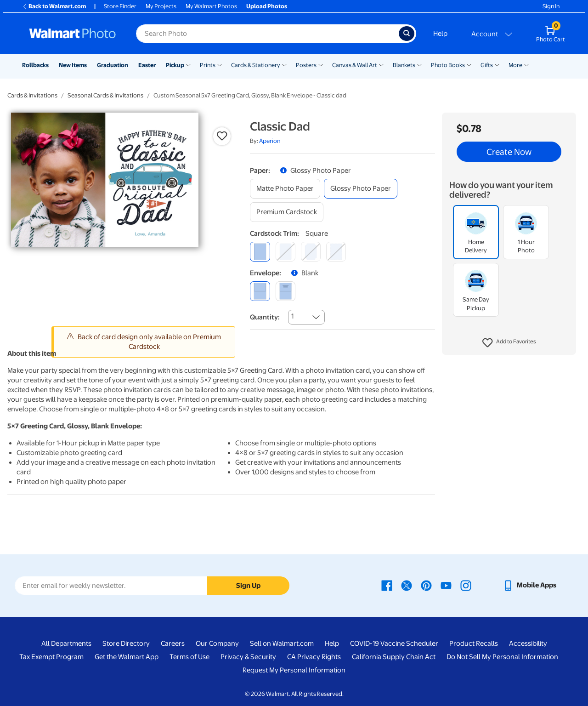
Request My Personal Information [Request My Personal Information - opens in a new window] (294, 670)
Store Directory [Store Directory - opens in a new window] (126, 643)
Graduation (113, 65)
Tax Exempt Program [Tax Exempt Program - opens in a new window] (51, 657)
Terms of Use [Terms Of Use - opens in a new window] (189, 657)
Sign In (551, 6)
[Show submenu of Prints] (220, 64)
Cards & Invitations (32, 95)
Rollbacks (35, 65)
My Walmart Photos (211, 6)
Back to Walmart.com (54, 6)
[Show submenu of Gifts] (497, 64)
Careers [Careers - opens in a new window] (173, 643)
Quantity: (265, 317)
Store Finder (120, 6)
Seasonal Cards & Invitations (105, 95)
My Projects (161, 6)
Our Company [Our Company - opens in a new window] (217, 643)
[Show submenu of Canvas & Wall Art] (381, 64)
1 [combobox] (292, 316)
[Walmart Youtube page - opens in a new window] (446, 585)
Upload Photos (267, 6)
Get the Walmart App (127, 657)
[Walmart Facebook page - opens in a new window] (387, 585)
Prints (208, 65)
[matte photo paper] (285, 189)
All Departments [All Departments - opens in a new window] (66, 643)
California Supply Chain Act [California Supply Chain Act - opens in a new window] (394, 657)
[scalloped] (336, 252)
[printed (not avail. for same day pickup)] (286, 291)
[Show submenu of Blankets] (419, 64)
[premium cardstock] (287, 212)
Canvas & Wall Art (355, 65)
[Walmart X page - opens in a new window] (407, 585)
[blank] (260, 291)
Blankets (404, 65)
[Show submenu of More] (526, 64)
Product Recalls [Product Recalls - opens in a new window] (474, 643)
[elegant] (311, 252)
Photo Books (448, 65)
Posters (306, 65)
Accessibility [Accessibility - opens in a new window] (528, 643)
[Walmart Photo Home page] (73, 34)
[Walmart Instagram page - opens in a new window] (466, 585)
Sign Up (248, 586)
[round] (286, 252)
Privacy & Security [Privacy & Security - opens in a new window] (248, 657)
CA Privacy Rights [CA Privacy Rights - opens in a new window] (314, 657)
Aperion (270, 141)
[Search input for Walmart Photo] (267, 34)
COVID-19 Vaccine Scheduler (394, 643)
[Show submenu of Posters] (321, 64)
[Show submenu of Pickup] (188, 64)
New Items (73, 65)
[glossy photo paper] (361, 189)
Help (440, 34)
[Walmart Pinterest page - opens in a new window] (426, 585)
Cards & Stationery (256, 65)
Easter (147, 65)
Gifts (487, 65)
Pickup (175, 65)
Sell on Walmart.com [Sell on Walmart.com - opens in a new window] (282, 643)
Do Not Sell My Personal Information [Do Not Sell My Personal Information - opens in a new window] (502, 657)
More (515, 65)
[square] (260, 252)
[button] (509, 343)
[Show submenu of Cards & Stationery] (284, 64)
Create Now (509, 152)
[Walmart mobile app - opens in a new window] (529, 585)
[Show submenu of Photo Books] (469, 64)
